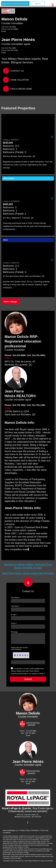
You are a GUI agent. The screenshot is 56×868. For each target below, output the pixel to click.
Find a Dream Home (21, 89)
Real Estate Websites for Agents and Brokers (39, 863)
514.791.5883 (11, 27)
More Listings (10, 302)
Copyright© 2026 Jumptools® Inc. (14, 863)
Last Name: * (16, 606)
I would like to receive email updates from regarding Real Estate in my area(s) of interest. (28, 673)
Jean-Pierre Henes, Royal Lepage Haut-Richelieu (28, 573)
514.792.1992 (11, 48)
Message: (14, 632)
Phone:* (14, 623)
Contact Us (17, 71)
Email (4, 31)
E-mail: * (14, 615)
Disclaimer (35, 832)
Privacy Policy (25, 832)
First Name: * (16, 597)
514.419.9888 (13, 29)
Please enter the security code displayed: (19, 650)
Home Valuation (20, 80)
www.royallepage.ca (10, 832)
